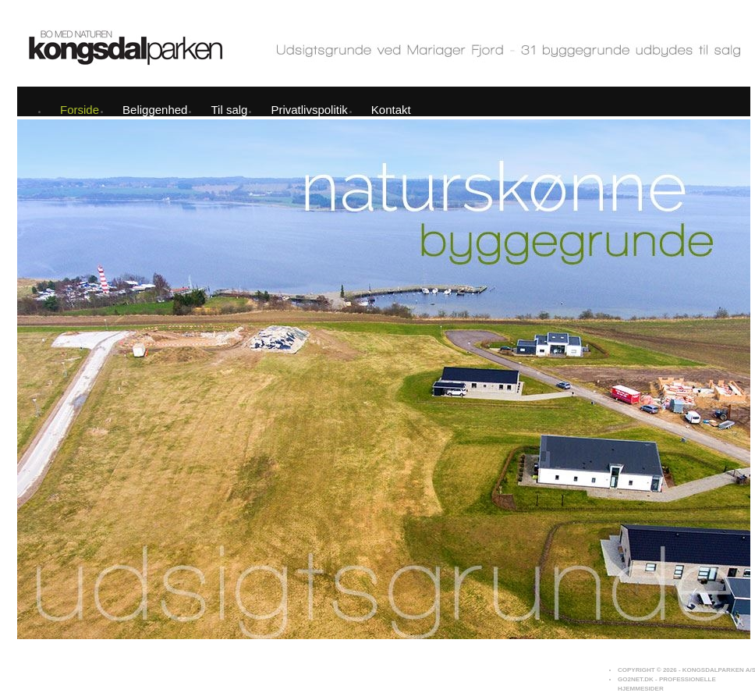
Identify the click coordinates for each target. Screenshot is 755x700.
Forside (80, 110)
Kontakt (391, 110)
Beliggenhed (155, 110)
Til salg (229, 110)
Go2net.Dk (636, 679)
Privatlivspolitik (309, 110)
